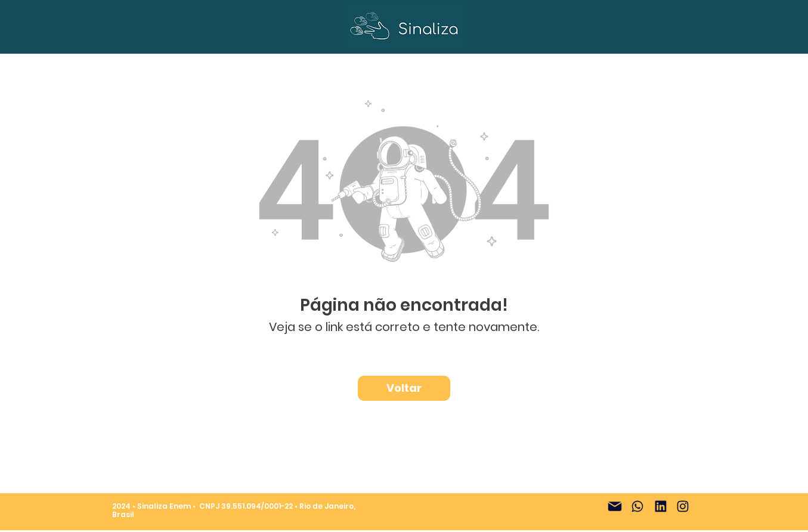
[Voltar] (404, 388)
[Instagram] (683, 506)
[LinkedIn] (661, 506)
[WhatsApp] (637, 506)
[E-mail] (615, 506)
